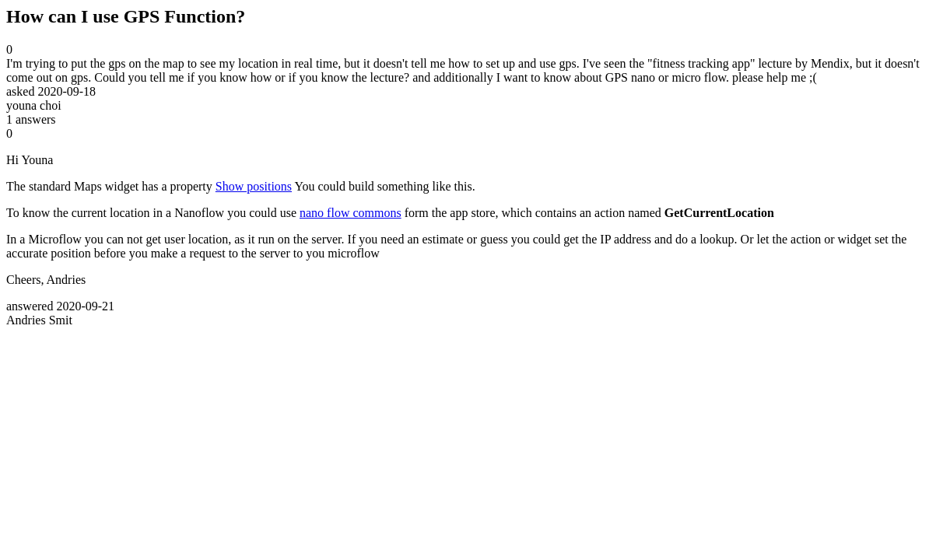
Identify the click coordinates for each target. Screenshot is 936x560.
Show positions (254, 186)
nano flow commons (351, 213)
